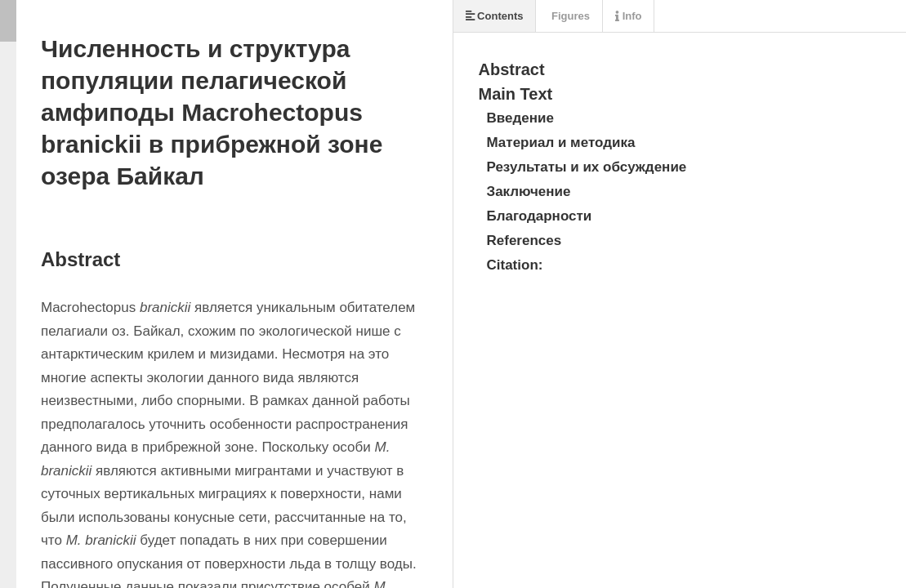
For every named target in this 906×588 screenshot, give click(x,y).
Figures (569, 16)
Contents (495, 16)
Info (628, 16)
